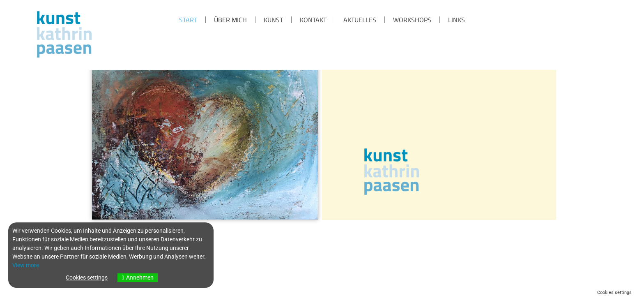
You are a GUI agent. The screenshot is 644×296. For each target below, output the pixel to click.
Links (457, 20)
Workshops (412, 20)
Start (188, 20)
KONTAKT (313, 20)
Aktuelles (360, 20)
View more (26, 265)
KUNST (273, 20)
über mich (230, 20)
